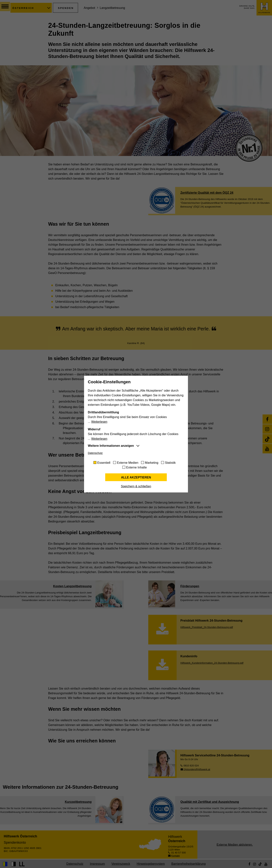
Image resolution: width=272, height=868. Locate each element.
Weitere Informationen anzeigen (111, 446)
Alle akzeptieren (136, 477)
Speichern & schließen (136, 486)
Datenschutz (95, 453)
